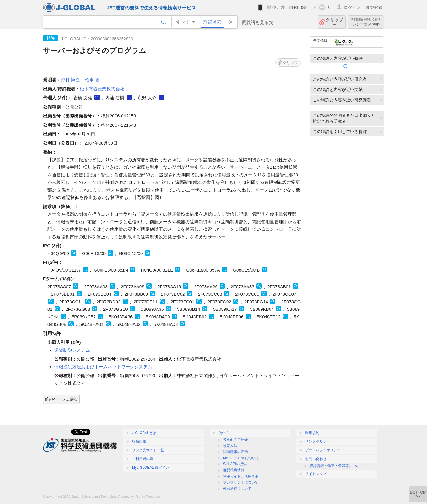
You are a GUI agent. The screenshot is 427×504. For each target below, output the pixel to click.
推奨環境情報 (234, 470)
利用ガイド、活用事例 (241, 476)
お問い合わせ (316, 459)
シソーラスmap (366, 22)
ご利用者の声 (143, 459)
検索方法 (230, 446)
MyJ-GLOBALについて (241, 458)
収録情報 (139, 441)
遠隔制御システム (72, 350)
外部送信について (237, 489)
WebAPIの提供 (235, 464)
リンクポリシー (318, 441)
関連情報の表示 (235, 452)
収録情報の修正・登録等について (336, 466)
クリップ (334, 22)
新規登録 (374, 7)
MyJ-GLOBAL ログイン (150, 468)
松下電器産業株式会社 (102, 89)
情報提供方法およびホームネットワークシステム (103, 367)
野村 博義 (70, 80)
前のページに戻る (61, 399)
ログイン (352, 7)
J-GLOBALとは (144, 433)
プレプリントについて (241, 482)
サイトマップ (316, 474)
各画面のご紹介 (235, 440)
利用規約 (312, 433)
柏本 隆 (92, 80)
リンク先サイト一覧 (148, 450)
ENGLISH (298, 7)
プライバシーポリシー (323, 450)
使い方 (278, 7)
